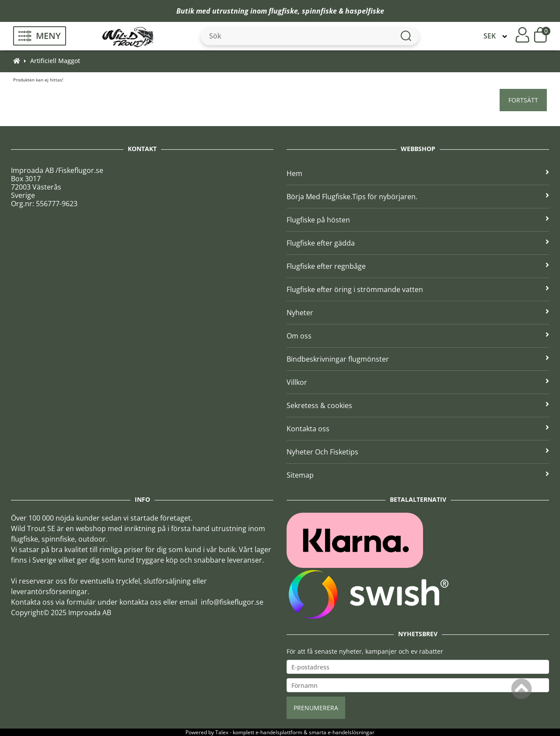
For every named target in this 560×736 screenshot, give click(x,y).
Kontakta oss (418, 429)
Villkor (418, 382)
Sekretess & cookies (418, 405)
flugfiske (283, 11)
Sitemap (418, 475)
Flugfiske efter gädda (418, 243)
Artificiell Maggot (55, 61)
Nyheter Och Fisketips (418, 452)
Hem (418, 173)
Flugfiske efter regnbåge (418, 266)
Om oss (418, 336)
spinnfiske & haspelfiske (343, 11)
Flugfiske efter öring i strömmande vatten (418, 289)
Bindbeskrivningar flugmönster (418, 359)
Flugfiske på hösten (418, 220)
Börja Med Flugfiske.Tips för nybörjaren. (418, 197)
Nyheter (418, 313)
